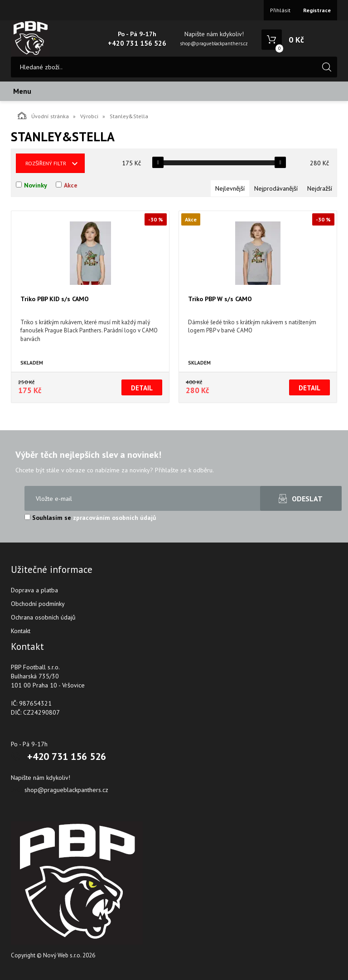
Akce (71, 185)
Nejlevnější (230, 188)
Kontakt (21, 631)
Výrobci (89, 116)
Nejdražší (320, 188)
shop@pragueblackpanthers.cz (214, 43)
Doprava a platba (34, 590)
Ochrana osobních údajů (43, 617)
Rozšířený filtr (46, 163)
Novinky (36, 185)
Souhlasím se (90, 518)
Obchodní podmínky (38, 604)
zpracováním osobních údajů (115, 518)
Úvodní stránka (43, 115)
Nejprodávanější (276, 188)
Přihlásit (280, 10)
